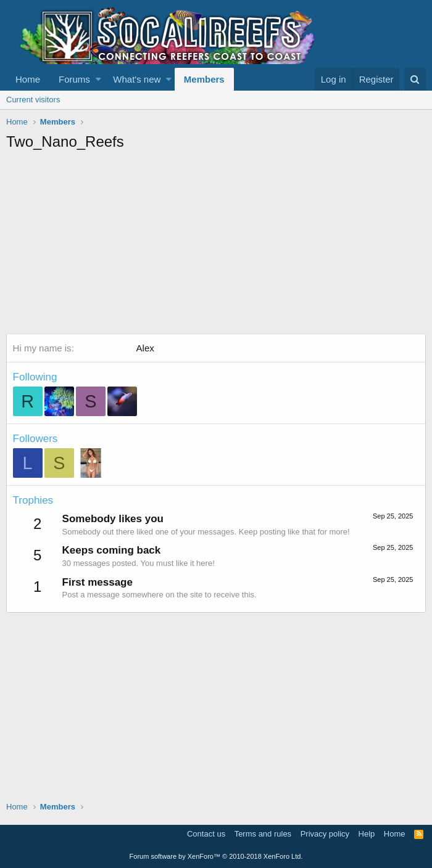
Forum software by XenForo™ (216, 856)
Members (204, 79)
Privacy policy (325, 834)
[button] (98, 79)
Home (28, 79)
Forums (74, 79)
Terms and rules (263, 834)
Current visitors (33, 100)
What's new (137, 79)
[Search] (415, 79)
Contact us (206, 834)
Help (367, 834)
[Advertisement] (219, 244)
